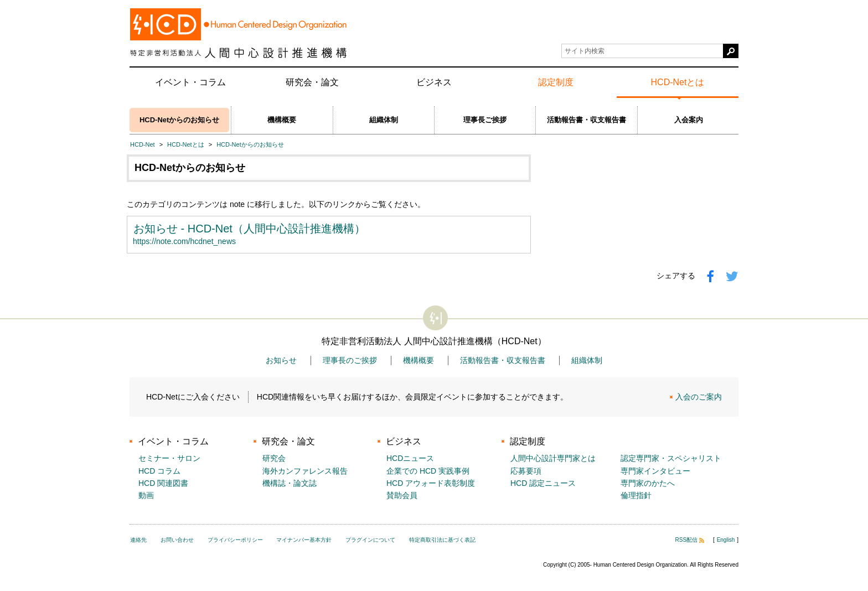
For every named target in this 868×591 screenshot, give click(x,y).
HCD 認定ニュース (543, 483)
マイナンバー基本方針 (304, 540)
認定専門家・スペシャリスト (671, 458)
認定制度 (556, 82)
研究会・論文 (312, 82)
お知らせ (281, 360)
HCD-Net (143, 144)
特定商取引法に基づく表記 (442, 540)
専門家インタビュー (655, 471)
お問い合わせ (177, 540)
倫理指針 (636, 495)
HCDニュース (410, 458)
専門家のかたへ (648, 483)
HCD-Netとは (678, 82)
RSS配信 (690, 540)
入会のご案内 (699, 397)
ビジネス (434, 82)
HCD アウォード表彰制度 (431, 483)
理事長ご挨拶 (485, 120)
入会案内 (689, 120)
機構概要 (282, 120)
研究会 (274, 458)
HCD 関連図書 (163, 483)
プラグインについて (370, 540)
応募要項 (526, 471)
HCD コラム (159, 471)
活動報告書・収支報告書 (587, 120)
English (726, 540)
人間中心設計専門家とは (553, 458)
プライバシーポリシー (235, 540)
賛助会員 (402, 495)
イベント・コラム (190, 82)
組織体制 (384, 120)
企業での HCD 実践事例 (428, 471)
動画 (146, 495)
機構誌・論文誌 (290, 483)
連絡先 (138, 540)
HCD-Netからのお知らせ (179, 120)
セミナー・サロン (169, 458)
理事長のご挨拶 (350, 360)
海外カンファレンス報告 (305, 471)
